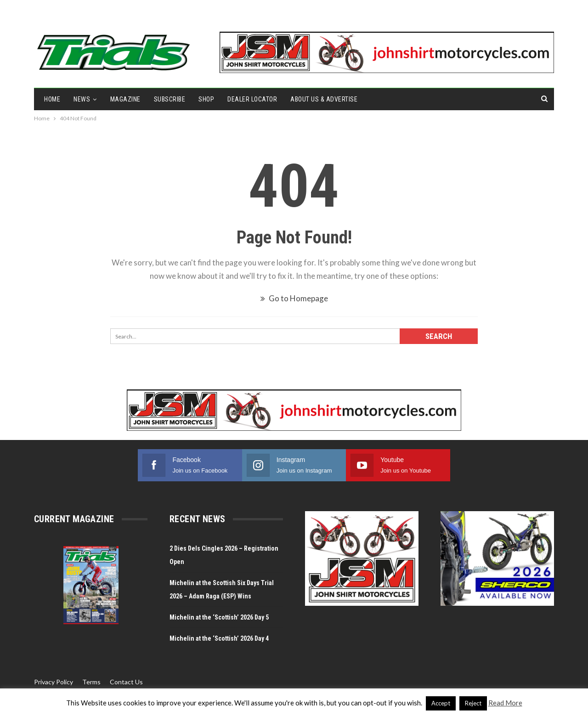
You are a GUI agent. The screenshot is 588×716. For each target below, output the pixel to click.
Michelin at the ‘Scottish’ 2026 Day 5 (220, 617)
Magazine (125, 99)
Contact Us (126, 682)
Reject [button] (473, 703)
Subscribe (170, 99)
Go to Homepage (294, 298)
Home (52, 99)
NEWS (82, 99)
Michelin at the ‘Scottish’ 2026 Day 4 (219, 638)
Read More (505, 703)
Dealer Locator (252, 99)
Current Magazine (74, 519)
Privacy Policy (54, 682)
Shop (206, 99)
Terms (91, 682)
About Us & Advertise (324, 99)
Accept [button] (441, 703)
